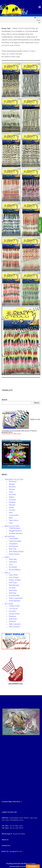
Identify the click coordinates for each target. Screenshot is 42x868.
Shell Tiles (13, 549)
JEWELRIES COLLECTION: (14, 479)
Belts (11, 518)
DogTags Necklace (16, 533)
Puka (11, 513)
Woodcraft (13, 567)
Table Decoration (15, 541)
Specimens (13, 590)
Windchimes (14, 546)
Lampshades (14, 539)
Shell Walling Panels (16, 552)
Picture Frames (14, 554)
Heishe (11, 507)
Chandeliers (13, 544)
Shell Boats (13, 619)
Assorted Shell (14, 596)
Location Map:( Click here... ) (12, 802)
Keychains (13, 611)
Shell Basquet (14, 585)
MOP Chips (13, 583)
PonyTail (12, 510)
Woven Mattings (15, 570)
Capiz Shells (13, 575)
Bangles (12, 484)
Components (14, 515)
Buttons (12, 497)
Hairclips (12, 505)
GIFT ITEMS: (9, 604)
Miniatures (13, 616)
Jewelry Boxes (14, 614)
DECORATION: (10, 537)
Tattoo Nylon (14, 520)
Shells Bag (13, 559)
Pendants (12, 502)
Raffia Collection (15, 624)
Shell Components (16, 598)
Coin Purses (13, 609)
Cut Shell (12, 588)
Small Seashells (15, 601)
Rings (11, 492)
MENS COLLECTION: (12, 526)
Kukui (11, 523)
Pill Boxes (12, 621)
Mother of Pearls (15, 580)
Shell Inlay (13, 593)
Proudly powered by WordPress (18, 864)
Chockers (12, 500)
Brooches (12, 494)
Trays (11, 564)
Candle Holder (14, 606)
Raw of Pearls (14, 577)
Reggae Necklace (15, 531)
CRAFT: (7, 557)
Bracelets (12, 487)
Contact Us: (6, 846)
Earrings (12, 489)
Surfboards (13, 562)
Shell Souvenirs (15, 627)
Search (4, 400)
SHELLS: (7, 573)
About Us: (5, 840)
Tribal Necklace (15, 528)
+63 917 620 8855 (19, 834)
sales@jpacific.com (16, 851)
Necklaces (13, 482)
